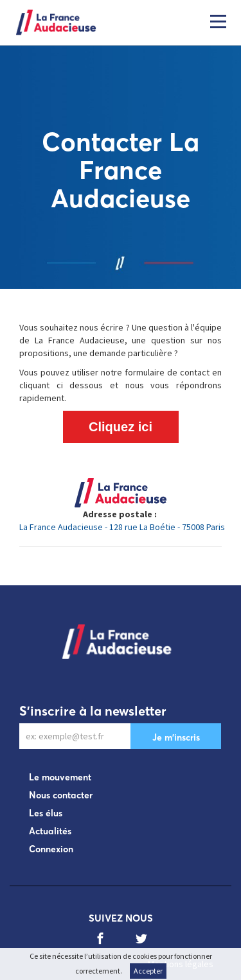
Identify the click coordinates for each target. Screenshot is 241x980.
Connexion (51, 849)
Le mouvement (60, 777)
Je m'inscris (176, 737)
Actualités (50, 831)
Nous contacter (61, 795)
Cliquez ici (121, 427)
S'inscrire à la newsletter (93, 711)
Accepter (148, 971)
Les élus (46, 813)
